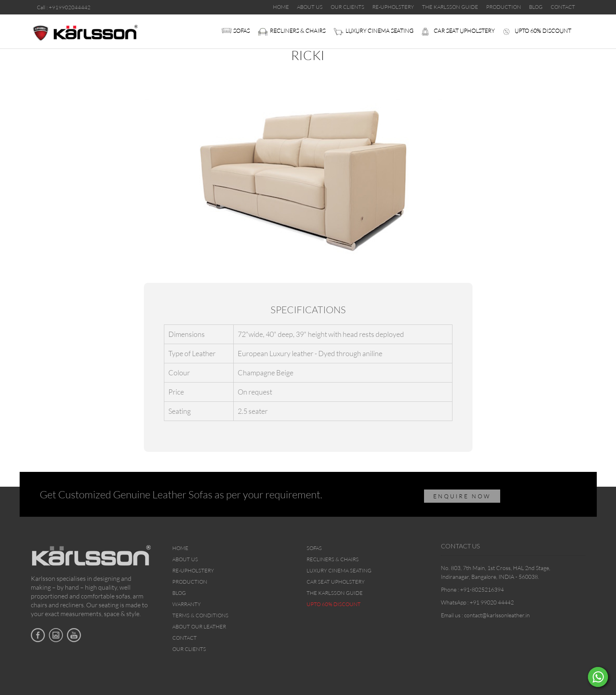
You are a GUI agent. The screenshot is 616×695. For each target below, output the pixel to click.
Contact (185, 638)
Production (190, 582)
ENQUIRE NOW (462, 496)
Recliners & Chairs (298, 31)
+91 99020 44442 (492, 602)
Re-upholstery (193, 570)
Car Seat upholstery (464, 31)
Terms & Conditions (200, 615)
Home (180, 548)
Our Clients (189, 649)
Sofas (241, 31)
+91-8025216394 (482, 589)
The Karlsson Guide (335, 593)
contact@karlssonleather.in (497, 615)
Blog (179, 593)
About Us (185, 559)
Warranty (187, 604)
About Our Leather (199, 627)
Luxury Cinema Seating (380, 31)
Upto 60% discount (543, 31)
